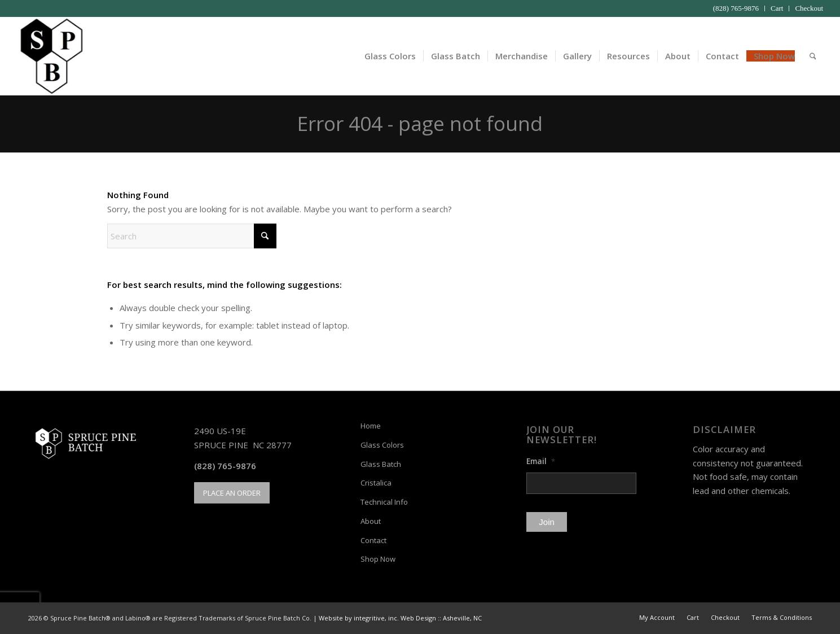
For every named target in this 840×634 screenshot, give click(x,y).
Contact (373, 540)
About (371, 521)
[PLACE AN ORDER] (232, 493)
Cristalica (376, 483)
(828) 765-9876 (736, 8)
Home (371, 426)
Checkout (809, 8)
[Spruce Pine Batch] (50, 56)
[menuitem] (736, 8)
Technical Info (384, 502)
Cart (777, 8)
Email (541, 461)
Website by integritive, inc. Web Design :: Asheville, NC (400, 618)
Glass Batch (381, 464)
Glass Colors (382, 445)
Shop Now (378, 559)
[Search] (813, 56)
